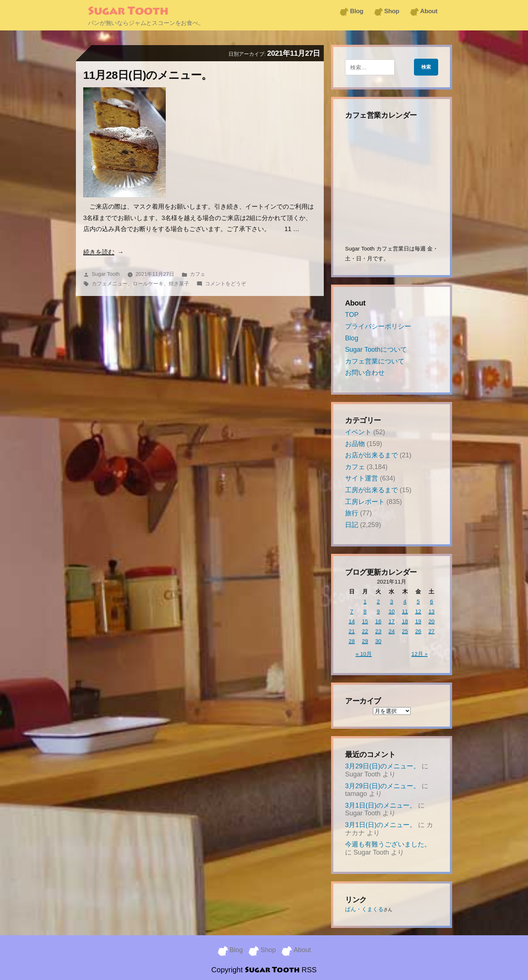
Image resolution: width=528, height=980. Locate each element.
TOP (352, 315)
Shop (392, 11)
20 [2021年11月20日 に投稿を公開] (432, 621)
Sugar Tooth (128, 12)
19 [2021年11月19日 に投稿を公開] (418, 621)
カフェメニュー (110, 284)
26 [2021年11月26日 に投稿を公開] (418, 631)
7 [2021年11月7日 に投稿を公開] (352, 611)
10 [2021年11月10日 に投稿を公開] (392, 611)
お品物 (355, 444)
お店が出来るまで (371, 455)
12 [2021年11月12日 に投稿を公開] (418, 611)
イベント (358, 432)
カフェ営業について (375, 361)
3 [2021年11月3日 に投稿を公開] (392, 601)
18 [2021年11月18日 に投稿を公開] (405, 621)
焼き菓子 (179, 284)
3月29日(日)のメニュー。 (382, 766)
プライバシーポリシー (378, 326)
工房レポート (365, 502)
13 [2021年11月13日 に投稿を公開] (432, 611)
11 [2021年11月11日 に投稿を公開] (405, 611)
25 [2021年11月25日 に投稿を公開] (405, 631)
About (429, 11)
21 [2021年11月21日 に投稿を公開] (352, 631)
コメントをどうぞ (225, 284)
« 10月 (364, 654)
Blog (356, 11)
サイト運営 (362, 478)
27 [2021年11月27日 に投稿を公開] (432, 631)
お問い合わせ (365, 373)
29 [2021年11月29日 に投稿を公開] (365, 641)
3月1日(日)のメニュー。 (381, 805)
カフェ (198, 274)
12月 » (419, 654)
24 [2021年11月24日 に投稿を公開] (392, 631)
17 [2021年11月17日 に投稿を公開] (392, 621)
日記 (352, 525)
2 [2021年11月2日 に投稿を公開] (378, 601)
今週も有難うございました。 (388, 844)
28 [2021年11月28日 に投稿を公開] (352, 641)
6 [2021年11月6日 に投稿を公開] (432, 601)
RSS (309, 969)
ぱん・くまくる (364, 909)
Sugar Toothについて (376, 350)
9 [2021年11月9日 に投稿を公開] (378, 611)
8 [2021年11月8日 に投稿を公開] (365, 611)
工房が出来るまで (371, 490)
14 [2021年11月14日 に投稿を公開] (352, 621)
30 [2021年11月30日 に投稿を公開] (378, 641)
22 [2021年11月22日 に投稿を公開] (365, 631)
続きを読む (99, 252)
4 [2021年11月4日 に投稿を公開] (405, 601)
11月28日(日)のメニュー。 (148, 75)
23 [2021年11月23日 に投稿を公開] (378, 631)
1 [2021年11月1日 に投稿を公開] (365, 601)
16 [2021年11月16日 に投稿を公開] (378, 621)
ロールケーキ (148, 284)
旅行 (352, 513)
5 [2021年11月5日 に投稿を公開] (418, 601)
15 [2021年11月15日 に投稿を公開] (365, 621)
